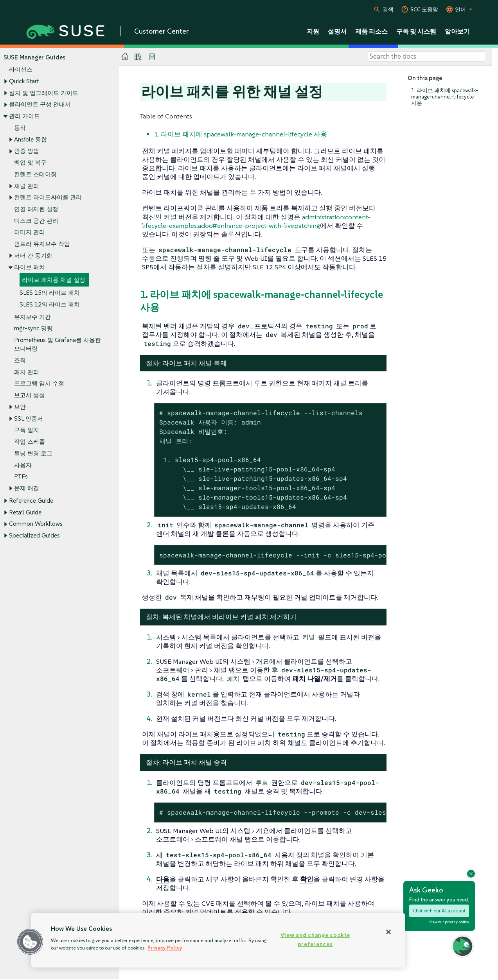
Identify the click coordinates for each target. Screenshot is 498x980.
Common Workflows (36, 524)
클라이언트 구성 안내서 (40, 105)
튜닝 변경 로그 (33, 453)
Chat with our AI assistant (439, 911)
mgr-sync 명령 (33, 329)
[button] (30, 942)
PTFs (21, 477)
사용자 (23, 465)
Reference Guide (31, 501)
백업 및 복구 (30, 162)
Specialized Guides (34, 536)
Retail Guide (25, 512)
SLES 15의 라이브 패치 (50, 293)
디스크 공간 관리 (36, 221)
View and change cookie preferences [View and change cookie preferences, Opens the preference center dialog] (315, 940)
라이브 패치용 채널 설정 (54, 280)
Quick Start (24, 81)
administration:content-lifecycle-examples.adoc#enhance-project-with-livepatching (256, 221)
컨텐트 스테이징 (35, 174)
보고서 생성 (30, 395)
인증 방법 (27, 151)
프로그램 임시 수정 (39, 384)
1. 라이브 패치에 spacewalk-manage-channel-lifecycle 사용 (445, 97)
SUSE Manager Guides (34, 57)
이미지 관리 (30, 232)
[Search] (426, 57)
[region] (218, 940)
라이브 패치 (30, 267)
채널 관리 (27, 186)
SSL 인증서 (29, 418)
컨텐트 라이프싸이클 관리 (48, 198)
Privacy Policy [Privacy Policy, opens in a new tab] (165, 948)
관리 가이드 (24, 116)
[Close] (388, 932)
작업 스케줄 (30, 442)
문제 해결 (27, 488)
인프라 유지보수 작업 (42, 244)
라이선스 (21, 70)
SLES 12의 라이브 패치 (50, 304)
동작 (20, 128)
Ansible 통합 (31, 139)
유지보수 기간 (32, 317)
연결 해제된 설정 (36, 209)
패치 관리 (27, 372)
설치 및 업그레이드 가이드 (44, 93)
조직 (20, 360)
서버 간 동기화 (33, 255)
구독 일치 (27, 430)
